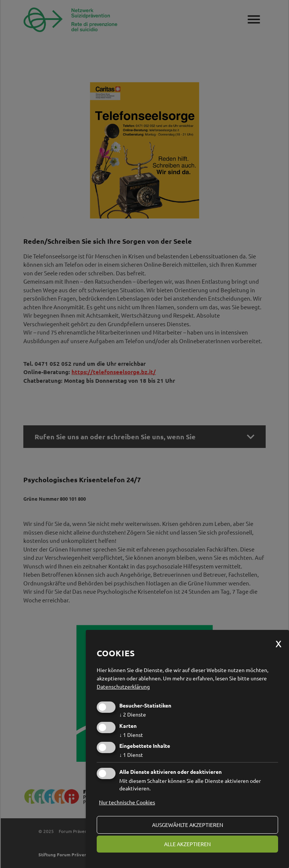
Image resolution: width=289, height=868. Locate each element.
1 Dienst (131, 735)
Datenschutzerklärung (123, 686)
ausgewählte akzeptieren (188, 825)
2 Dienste (133, 714)
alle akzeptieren (187, 844)
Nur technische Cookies (127, 802)
